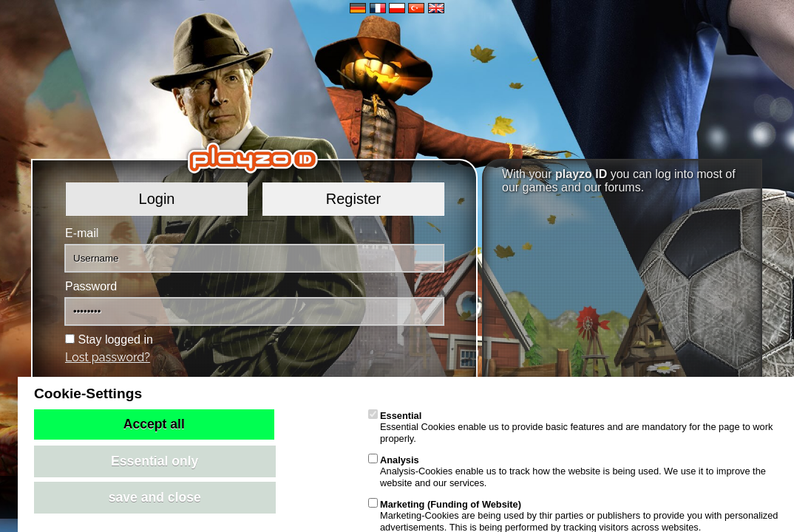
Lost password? (108, 357)
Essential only (155, 461)
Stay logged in (115, 340)
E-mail (82, 233)
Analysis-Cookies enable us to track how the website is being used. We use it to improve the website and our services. (567, 471)
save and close (155, 497)
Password (91, 286)
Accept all (154, 424)
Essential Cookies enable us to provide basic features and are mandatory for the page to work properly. (570, 427)
